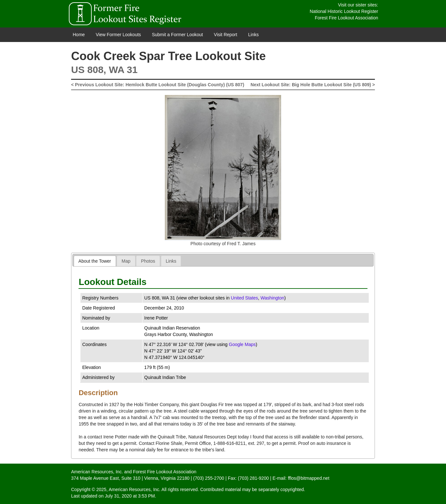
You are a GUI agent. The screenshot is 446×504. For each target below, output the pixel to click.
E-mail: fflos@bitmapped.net (301, 478)
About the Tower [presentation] (95, 261)
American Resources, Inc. (97, 472)
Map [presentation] (126, 261)
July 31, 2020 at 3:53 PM (130, 496)
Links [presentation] (171, 261)
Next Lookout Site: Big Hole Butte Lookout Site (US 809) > (313, 85)
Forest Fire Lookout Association (346, 18)
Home (79, 35)
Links (254, 35)
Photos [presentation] (148, 261)
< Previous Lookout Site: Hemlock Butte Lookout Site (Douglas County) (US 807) (158, 85)
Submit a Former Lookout (177, 35)
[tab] (95, 261)
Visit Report (226, 35)
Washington (272, 298)
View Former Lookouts (118, 35)
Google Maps (242, 344)
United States (244, 298)
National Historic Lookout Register (344, 11)
